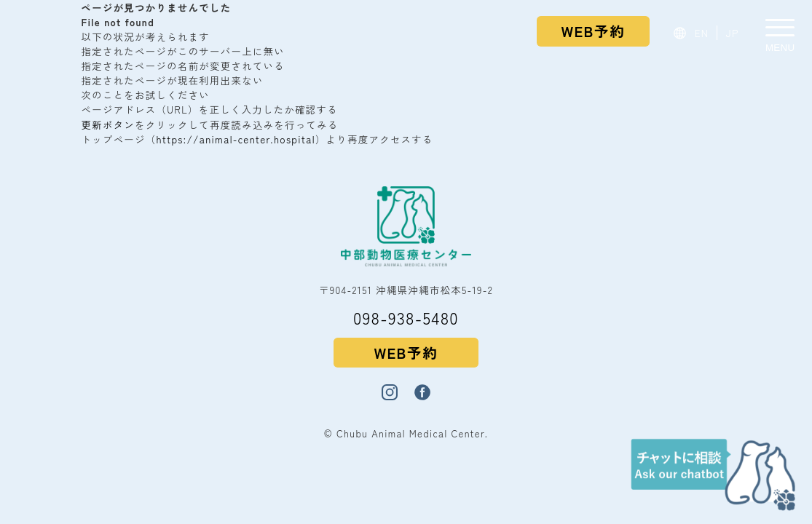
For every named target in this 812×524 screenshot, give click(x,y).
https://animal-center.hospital (236, 139)
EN (702, 33)
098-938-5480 (406, 317)
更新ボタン (109, 124)
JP (733, 33)
